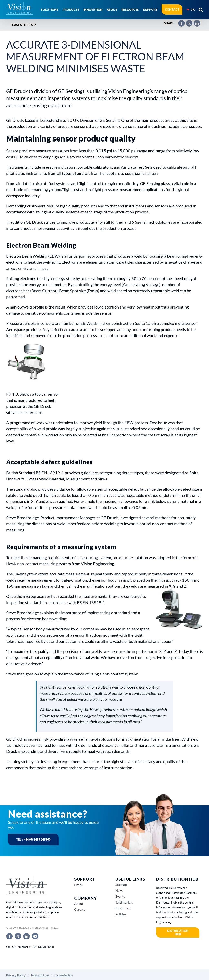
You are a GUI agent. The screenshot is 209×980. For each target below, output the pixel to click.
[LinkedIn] (195, 22)
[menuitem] (191, 10)
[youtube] (35, 936)
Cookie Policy (63, 975)
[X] (187, 22)
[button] (201, 10)
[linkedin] (27, 936)
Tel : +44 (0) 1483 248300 (33, 839)
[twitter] (18, 936)
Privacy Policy (16, 975)
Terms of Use (40, 975)
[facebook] (9, 936)
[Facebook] (179, 22)
